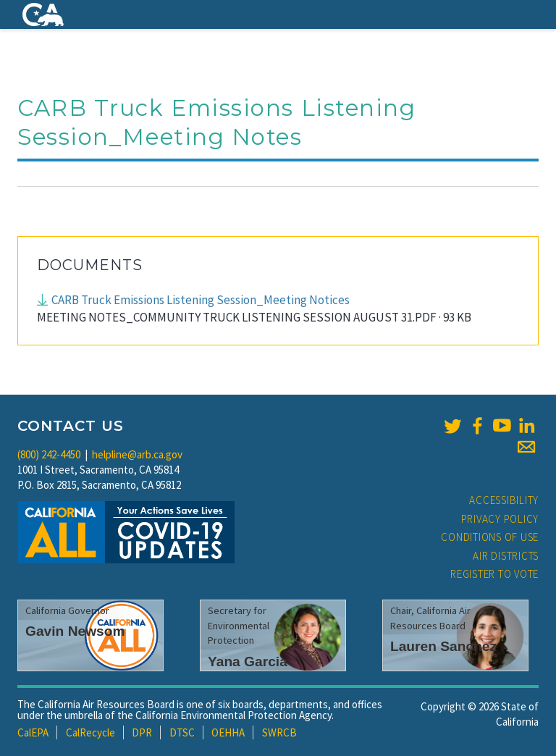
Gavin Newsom (75, 631)
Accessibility (504, 500)
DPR (142, 732)
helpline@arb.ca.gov (137, 454)
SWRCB (279, 732)
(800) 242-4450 (49, 454)
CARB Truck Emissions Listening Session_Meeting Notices (201, 300)
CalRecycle (90, 732)
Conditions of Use (490, 537)
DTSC (182, 732)
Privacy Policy (500, 519)
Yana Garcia (248, 661)
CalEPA (33, 732)
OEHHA (228, 732)
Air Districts (506, 556)
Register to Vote (494, 574)
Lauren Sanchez (443, 646)
